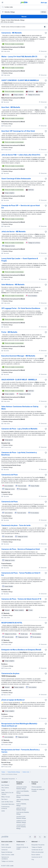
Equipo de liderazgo (7, 852)
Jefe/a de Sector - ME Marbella (13, 232)
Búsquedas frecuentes (10, 779)
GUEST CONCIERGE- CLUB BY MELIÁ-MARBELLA (20, 80)
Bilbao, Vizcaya (6, 797)
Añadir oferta (20, 845)
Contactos (4, 850)
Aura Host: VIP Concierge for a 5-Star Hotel (18, 131)
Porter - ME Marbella (9, 332)
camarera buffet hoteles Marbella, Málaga (21, 827)
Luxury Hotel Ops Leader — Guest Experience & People (20, 260)
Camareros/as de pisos (10, 673)
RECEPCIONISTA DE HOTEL (12, 623)
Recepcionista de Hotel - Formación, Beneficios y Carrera (20, 751)
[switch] (45, 27)
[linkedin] (45, 837)
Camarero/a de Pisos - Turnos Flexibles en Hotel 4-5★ (21, 574)
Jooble (12, 866)
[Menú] (2, 2)
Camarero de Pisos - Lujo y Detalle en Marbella (19, 429)
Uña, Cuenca (5, 788)
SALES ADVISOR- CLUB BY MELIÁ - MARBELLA (19, 380)
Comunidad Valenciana (8, 804)
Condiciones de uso (37, 850)
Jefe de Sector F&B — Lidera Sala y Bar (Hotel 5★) (21, 155)
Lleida (3, 811)
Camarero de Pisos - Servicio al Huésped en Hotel (21, 549)
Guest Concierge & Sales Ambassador (16, 179)
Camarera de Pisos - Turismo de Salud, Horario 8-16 (21, 599)
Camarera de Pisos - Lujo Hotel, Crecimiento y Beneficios (19, 454)
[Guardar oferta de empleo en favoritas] (46, 33)
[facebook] (30, 837)
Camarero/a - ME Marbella (12, 33)
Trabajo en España (37, 847)
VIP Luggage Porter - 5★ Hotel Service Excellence (21, 308)
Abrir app (44, 3)
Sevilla (3, 790)
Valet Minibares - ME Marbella (13, 285)
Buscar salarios (36, 855)
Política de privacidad (37, 852)
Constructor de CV (37, 857)
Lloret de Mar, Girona (7, 802)
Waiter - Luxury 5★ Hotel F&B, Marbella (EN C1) (19, 57)
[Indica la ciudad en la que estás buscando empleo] (24, 12)
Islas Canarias (5, 785)
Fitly (33, 860)
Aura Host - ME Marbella (11, 107)
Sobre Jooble (5, 845)
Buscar (24, 17)
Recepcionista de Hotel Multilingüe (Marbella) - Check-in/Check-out (20, 725)
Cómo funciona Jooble (8, 855)
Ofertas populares (37, 787)
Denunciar (43, 51)
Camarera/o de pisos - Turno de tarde (16, 525)
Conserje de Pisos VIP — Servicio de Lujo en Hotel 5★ (21, 207)
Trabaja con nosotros (7, 861)
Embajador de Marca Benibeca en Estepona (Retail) (21, 650)
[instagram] (35, 837)
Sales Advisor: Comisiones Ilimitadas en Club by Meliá (20, 408)
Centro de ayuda (6, 847)
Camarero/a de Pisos (10, 475)
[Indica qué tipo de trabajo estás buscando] (24, 7)
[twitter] (40, 837)
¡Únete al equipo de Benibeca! (13, 700)
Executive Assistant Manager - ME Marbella (18, 356)
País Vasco (4, 799)
